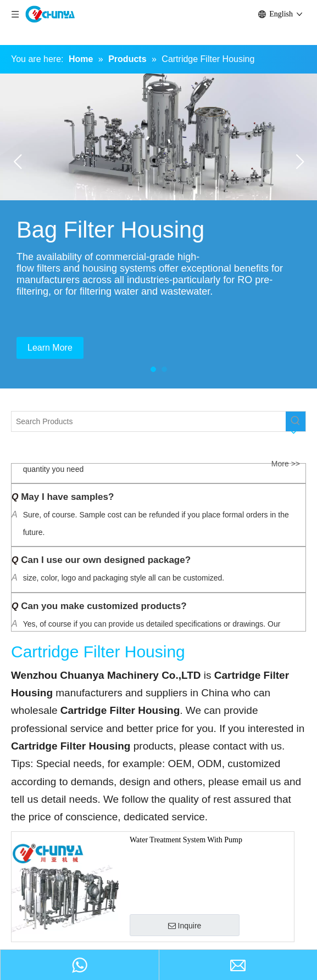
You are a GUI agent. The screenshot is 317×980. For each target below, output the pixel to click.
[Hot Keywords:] (296, 421)
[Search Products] (149, 421)
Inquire (185, 926)
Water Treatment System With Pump (186, 840)
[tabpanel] (158, 231)
